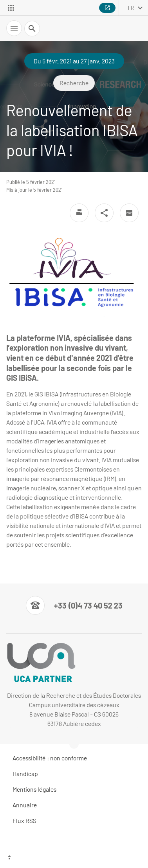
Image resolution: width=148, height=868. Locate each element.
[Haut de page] (74, 858)
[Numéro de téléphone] (74, 605)
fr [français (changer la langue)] (131, 8)
